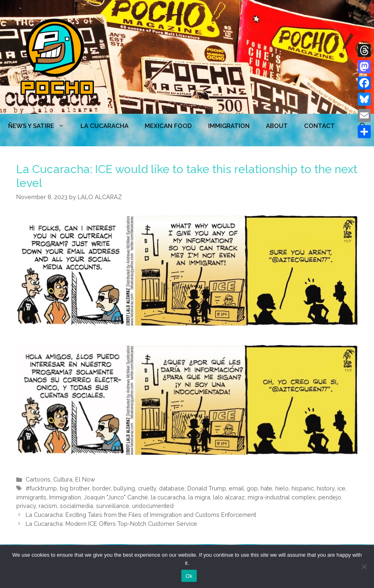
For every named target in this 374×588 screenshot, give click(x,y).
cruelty (147, 488)
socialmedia (76, 506)
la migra (199, 497)
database (172, 488)
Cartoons (38, 479)
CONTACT (320, 126)
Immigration (229, 126)
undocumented (153, 506)
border (101, 488)
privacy (26, 506)
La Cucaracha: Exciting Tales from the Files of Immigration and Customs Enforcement (141, 515)
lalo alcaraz (229, 497)
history (326, 488)
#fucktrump (41, 488)
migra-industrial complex (282, 497)
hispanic (303, 488)
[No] (364, 566)
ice (341, 488)
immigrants (31, 497)
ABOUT (277, 126)
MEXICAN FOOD (168, 126)
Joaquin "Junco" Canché (116, 497)
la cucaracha (168, 497)
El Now (85, 479)
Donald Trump (207, 488)
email (236, 488)
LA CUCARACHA (104, 126)
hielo (282, 488)
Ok (189, 576)
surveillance (113, 506)
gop (252, 488)
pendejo (330, 497)
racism (48, 506)
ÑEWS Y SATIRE (40, 126)
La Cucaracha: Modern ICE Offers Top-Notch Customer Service (111, 524)
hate (266, 488)
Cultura (63, 479)
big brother (75, 488)
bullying (124, 488)
